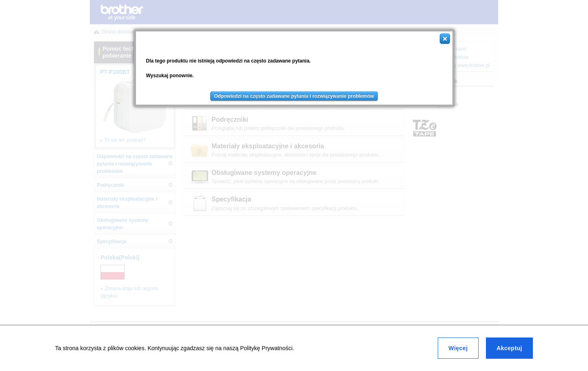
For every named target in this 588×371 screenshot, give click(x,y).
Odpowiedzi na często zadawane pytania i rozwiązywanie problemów (294, 96)
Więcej (458, 348)
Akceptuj (509, 348)
